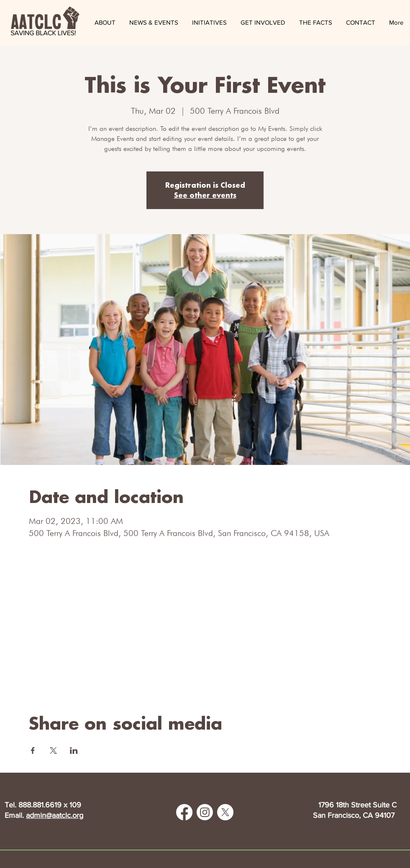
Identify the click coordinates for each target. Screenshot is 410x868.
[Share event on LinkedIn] (74, 751)
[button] (154, 23)
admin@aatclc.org (55, 815)
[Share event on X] (53, 751)
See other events (205, 195)
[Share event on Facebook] (33, 751)
